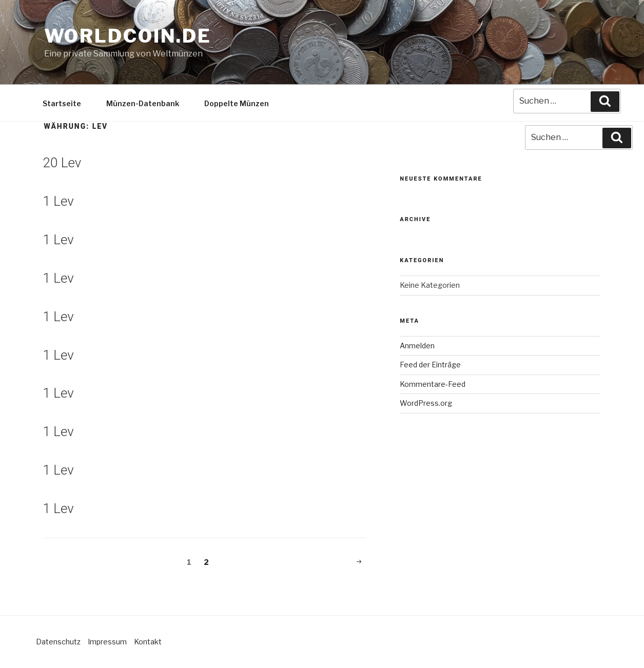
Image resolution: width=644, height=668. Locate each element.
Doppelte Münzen (237, 103)
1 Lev (58, 201)
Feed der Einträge (430, 365)
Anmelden (417, 346)
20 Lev (62, 163)
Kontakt (148, 642)
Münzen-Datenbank (143, 103)
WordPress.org (426, 403)
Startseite (62, 103)
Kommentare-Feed (433, 384)
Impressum (107, 642)
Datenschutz (58, 642)
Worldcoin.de (128, 36)
